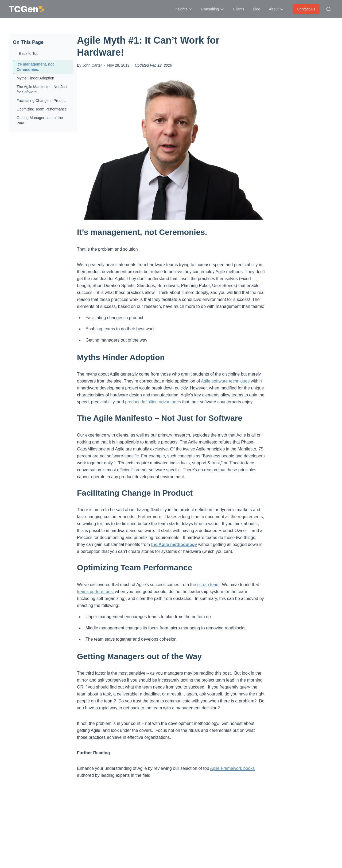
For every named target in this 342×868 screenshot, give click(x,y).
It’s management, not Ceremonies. (35, 67)
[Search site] (329, 9)
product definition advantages (153, 402)
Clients (238, 9)
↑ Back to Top (27, 53)
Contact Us (306, 9)
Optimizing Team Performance (42, 109)
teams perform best (95, 592)
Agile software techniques (225, 381)
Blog (256, 9)
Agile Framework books (232, 768)
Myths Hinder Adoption (35, 78)
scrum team (208, 585)
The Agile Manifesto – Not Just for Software (42, 89)
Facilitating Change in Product (42, 101)
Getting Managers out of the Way (40, 120)
